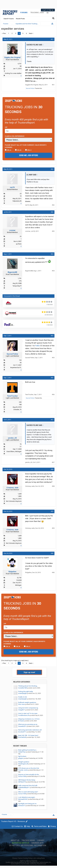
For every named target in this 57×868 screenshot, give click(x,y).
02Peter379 (22, 782)
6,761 (20, 64)
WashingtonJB (23, 764)
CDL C (28, 150)
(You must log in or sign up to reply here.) (15, 660)
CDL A (8, 150)
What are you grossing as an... (28, 724)
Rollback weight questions (27, 702)
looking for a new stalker (13, 73)
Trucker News (28, 840)
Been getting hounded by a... (28, 750)
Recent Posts (20, 19)
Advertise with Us (21, 843)
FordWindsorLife (24, 715)
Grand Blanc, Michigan (14, 451)
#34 (52, 254)
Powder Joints (23, 770)
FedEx (37, 346)
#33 (52, 212)
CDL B (18, 150)
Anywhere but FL (16, 368)
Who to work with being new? (28, 792)
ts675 (12, 187)
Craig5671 (22, 710)
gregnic (21, 758)
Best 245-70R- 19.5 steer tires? (28, 735)
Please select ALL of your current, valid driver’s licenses (26, 146)
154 (20, 360)
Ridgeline (12, 572)
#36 (52, 378)
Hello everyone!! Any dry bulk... (28, 785)
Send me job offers (29, 155)
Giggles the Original (12, 57)
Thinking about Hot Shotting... (28, 686)
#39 (52, 511)
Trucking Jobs (37, 13)
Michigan (18, 585)
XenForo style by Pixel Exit (29, 861)
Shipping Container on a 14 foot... (29, 719)
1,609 (20, 494)
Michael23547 (23, 799)
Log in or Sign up (48, 10)
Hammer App (37, 843)
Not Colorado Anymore (14, 501)
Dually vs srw (23, 697)
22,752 (19, 578)
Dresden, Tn (17, 409)
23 (21, 236)
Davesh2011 (22, 726)
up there (19, 244)
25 (21, 194)
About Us (15, 840)
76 (21, 444)
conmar (12, 230)
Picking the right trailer (26, 691)
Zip (6, 127)
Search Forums (9, 19)
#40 (52, 553)
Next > (31, 33)
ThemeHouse (41, 864)
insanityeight (22, 693)
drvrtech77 (22, 806)
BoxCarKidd (22, 737)
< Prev (4, 33)
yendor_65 (12, 438)
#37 (52, 420)
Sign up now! (29, 672)
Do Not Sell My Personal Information (28, 846)
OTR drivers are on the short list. (29, 768)
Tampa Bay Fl (17, 286)
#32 (52, 169)
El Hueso (21, 721)
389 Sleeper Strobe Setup (27, 780)
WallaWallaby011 (24, 787)
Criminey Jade (12, 488)
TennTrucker (12, 396)
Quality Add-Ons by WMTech (28, 862)
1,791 (20, 278)
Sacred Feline (30, 88)
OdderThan (22, 752)
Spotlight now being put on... (28, 804)
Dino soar (22, 704)
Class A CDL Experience (15, 136)
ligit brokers (22, 756)
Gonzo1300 (22, 776)
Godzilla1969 (23, 688)
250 (20, 402)
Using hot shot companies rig (28, 708)
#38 (52, 469)
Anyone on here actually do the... (29, 775)
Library (41, 840)
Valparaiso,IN (17, 201)
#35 (52, 336)
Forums (24, 13)
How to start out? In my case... (28, 713)
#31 (52, 39)
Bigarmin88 (12, 272)
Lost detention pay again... (27, 797)
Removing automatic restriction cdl (30, 730)
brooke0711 (22, 732)
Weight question (24, 762)
